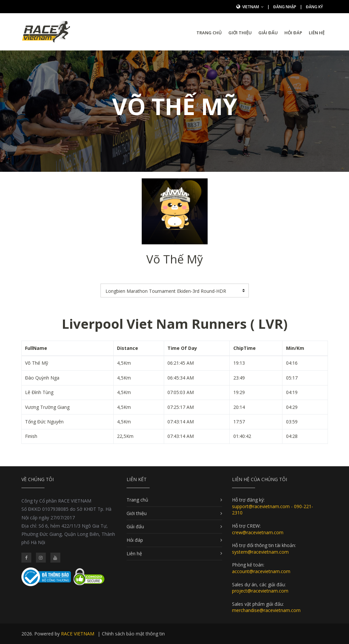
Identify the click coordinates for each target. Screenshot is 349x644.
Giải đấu (268, 33)
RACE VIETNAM (78, 634)
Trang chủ (209, 33)
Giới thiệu (240, 33)
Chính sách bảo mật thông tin (133, 634)
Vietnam (253, 7)
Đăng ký (314, 7)
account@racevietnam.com (261, 571)
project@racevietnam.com (260, 591)
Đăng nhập (285, 7)
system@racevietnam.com (260, 552)
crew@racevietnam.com (258, 532)
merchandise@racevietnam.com (266, 610)
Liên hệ (317, 33)
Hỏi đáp (293, 33)
